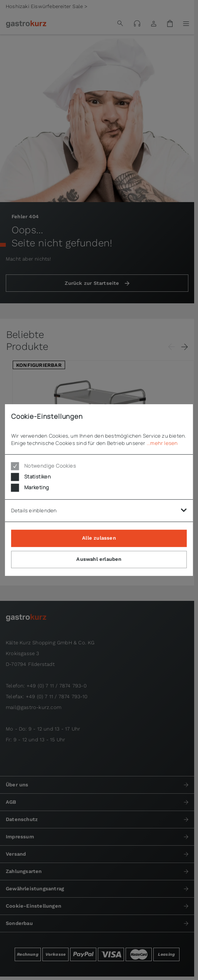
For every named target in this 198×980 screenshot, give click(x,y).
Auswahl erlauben (99, 559)
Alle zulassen (99, 538)
